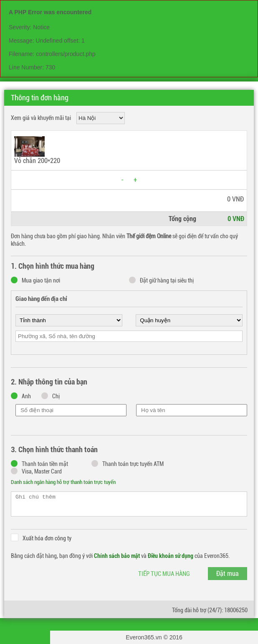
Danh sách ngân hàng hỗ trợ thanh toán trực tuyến (63, 482)
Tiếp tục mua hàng (164, 574)
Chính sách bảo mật (117, 556)
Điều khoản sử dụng (171, 556)
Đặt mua (228, 574)
